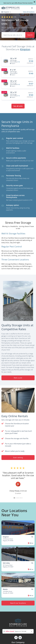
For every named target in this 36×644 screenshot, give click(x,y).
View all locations (29, 12)
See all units (18, 106)
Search (30, 35)
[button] (14, 498)
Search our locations (18, 603)
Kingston (25, 49)
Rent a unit (18, 378)
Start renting (18, 458)
